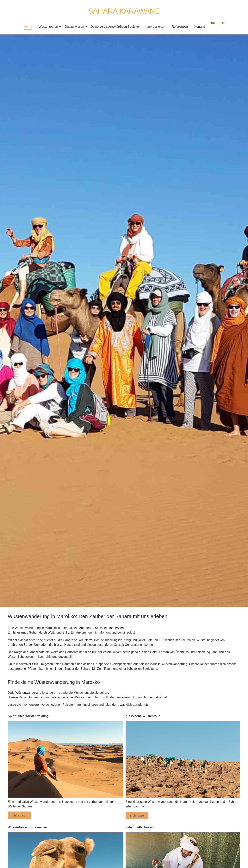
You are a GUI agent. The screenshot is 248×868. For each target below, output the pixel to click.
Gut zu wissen (75, 27)
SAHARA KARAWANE (124, 11)
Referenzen (180, 27)
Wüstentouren (49, 27)
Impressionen (156, 27)
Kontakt (200, 27)
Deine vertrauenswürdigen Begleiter (115, 27)
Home (28, 27)
